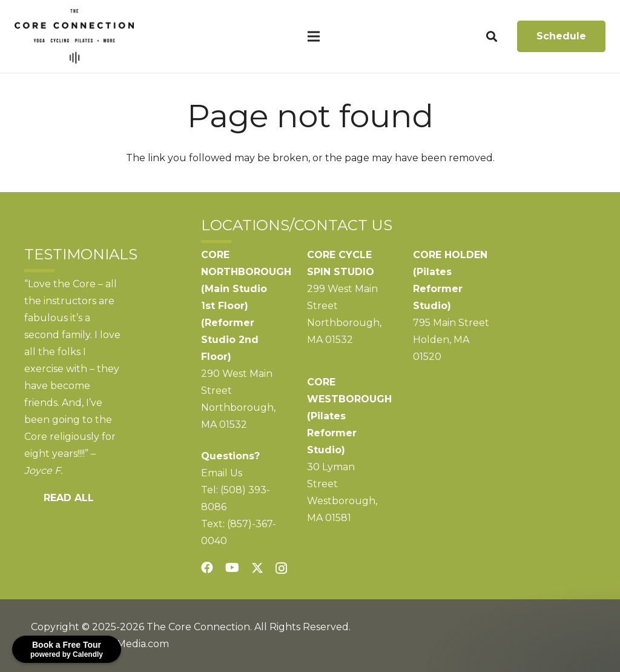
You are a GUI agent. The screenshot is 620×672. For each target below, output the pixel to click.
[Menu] (314, 36)
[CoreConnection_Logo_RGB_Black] (74, 36)
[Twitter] (257, 568)
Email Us (222, 473)
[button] (492, 37)
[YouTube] (232, 568)
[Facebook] (207, 568)
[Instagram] (281, 568)
